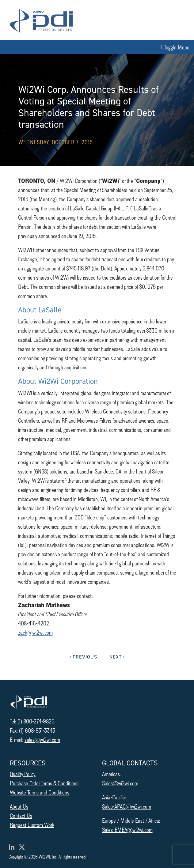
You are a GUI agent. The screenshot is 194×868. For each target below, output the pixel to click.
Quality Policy (23, 774)
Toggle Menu (175, 47)
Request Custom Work (32, 825)
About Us (19, 806)
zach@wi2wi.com (35, 632)
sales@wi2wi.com (42, 740)
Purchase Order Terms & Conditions (44, 783)
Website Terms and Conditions (40, 792)
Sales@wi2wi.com (120, 783)
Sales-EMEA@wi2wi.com (127, 830)
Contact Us (21, 815)
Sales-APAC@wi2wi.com (127, 806)
